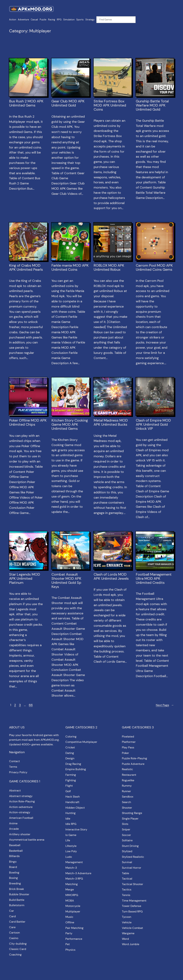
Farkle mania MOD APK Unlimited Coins (70, 268)
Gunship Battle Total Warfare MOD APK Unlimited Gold (152, 105)
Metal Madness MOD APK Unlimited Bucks (111, 422)
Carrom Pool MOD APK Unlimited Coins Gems (154, 268)
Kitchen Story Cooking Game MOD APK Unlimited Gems (70, 425)
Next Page (165, 705)
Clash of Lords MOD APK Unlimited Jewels (111, 576)
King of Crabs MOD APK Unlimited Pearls (26, 268)
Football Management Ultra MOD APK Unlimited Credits (154, 579)
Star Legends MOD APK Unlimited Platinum (25, 579)
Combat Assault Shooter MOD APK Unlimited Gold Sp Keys (66, 581)
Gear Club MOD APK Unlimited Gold (68, 103)
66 (31, 705)
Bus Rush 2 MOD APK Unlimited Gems (26, 103)
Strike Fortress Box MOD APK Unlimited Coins (110, 105)
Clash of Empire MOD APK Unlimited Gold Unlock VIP (153, 425)
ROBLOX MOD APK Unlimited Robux (109, 268)
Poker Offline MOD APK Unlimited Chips (28, 422)
